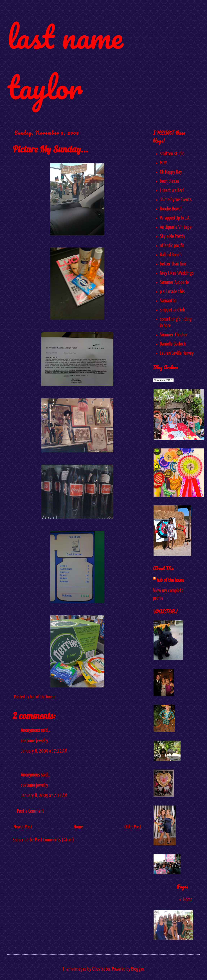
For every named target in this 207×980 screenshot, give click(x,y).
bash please (169, 181)
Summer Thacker (174, 335)
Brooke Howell (171, 209)
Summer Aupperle (174, 282)
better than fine (173, 264)
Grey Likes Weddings (177, 273)
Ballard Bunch (171, 255)
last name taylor (65, 62)
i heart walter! (172, 191)
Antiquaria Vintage (176, 227)
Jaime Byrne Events (176, 200)
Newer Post (23, 827)
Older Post (133, 827)
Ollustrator (101, 969)
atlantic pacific (172, 246)
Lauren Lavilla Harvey (177, 353)
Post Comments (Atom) (54, 840)
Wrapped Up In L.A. (175, 218)
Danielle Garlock (173, 344)
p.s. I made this (172, 292)
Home (78, 827)
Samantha (168, 301)
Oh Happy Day (171, 172)
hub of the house (170, 580)
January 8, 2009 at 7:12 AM (44, 751)
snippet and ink (172, 310)
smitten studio (172, 154)
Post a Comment (31, 811)
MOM (164, 163)
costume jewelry (34, 741)
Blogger (138, 969)
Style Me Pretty (173, 236)
